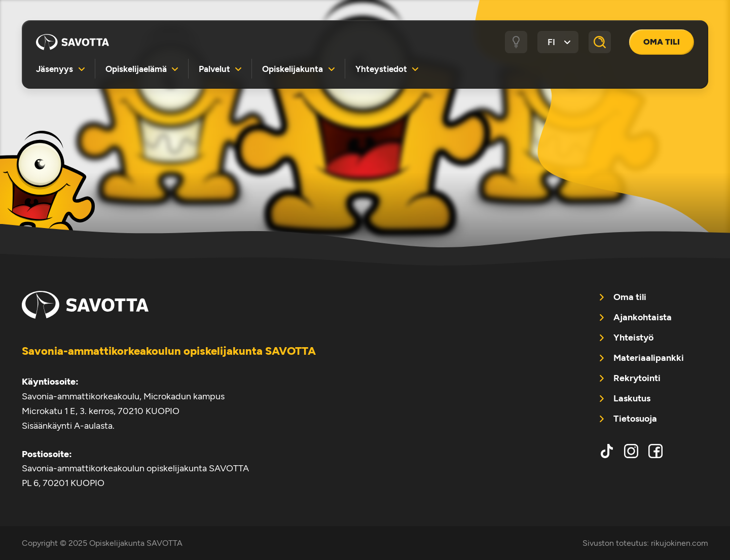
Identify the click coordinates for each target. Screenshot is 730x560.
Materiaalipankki (649, 358)
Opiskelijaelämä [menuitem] (136, 69)
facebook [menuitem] (655, 451)
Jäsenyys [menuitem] (54, 69)
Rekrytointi (637, 378)
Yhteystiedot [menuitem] (381, 69)
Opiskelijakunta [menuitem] (293, 69)
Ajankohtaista (643, 317)
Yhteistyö (633, 338)
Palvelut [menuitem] (214, 69)
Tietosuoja (635, 419)
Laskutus (632, 398)
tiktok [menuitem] (607, 451)
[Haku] (600, 42)
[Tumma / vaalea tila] (516, 42)
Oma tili (662, 42)
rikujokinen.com (680, 543)
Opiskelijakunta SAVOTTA (72, 42)
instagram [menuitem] (631, 451)
